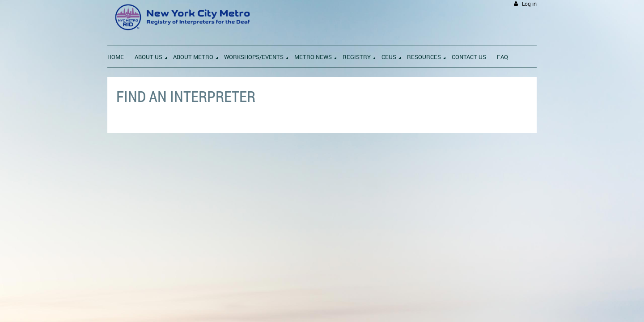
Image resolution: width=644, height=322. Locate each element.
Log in (529, 4)
